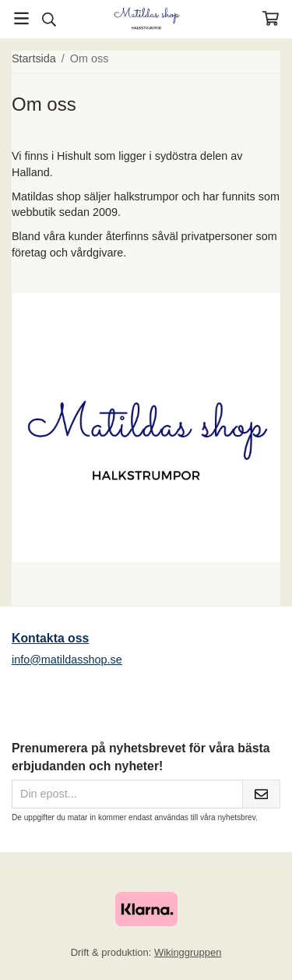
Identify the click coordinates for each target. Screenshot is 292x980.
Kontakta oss (50, 638)
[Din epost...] (127, 794)
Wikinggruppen (188, 952)
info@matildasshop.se (67, 660)
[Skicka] (261, 794)
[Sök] (49, 19)
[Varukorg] (271, 18)
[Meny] (21, 18)
